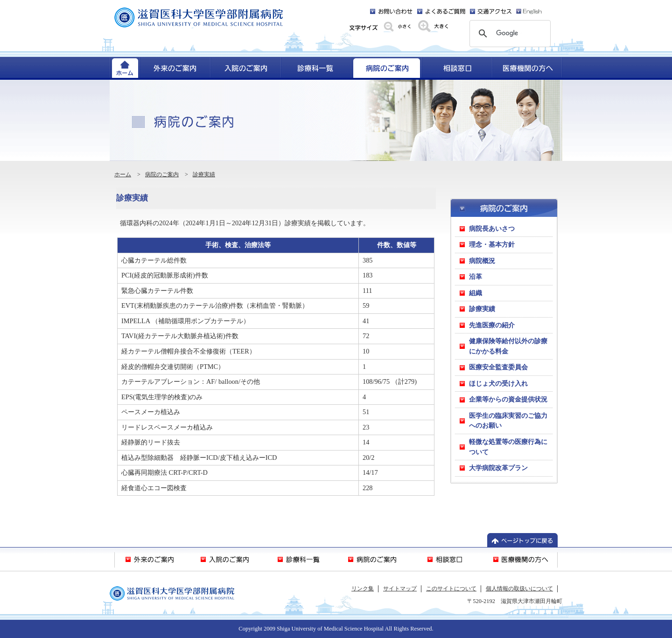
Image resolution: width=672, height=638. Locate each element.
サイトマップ (400, 589)
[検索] (509, 34)
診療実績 (204, 174)
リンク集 (363, 589)
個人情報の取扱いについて (519, 589)
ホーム (123, 174)
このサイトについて (451, 589)
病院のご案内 (162, 174)
